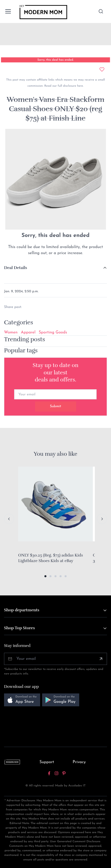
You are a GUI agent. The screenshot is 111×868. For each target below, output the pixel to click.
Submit (56, 406)
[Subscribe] (101, 659)
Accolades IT (77, 786)
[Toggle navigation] (8, 11)
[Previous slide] (9, 519)
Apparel (28, 332)
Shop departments (22, 610)
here (80, 86)
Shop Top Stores (19, 628)
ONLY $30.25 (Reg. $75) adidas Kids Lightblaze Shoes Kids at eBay (51, 558)
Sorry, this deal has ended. (55, 60)
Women (11, 332)
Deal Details (16, 268)
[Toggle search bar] (101, 11)
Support (47, 762)
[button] (45, 576)
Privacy (79, 762)
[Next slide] (102, 519)
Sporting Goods (53, 332)
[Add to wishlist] (102, 69)
